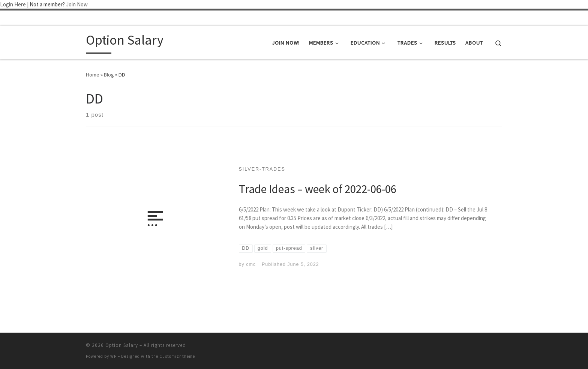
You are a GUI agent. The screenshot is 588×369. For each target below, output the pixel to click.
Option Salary (122, 345)
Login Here (13, 4)
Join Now (77, 4)
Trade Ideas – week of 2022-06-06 (318, 189)
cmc (251, 264)
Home (93, 75)
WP (113, 356)
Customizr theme (177, 356)
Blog (109, 75)
